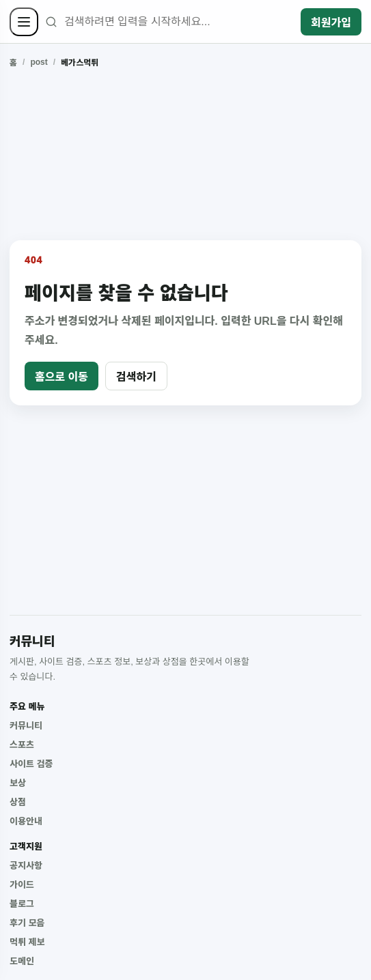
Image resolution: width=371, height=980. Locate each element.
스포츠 (22, 745)
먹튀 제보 (27, 942)
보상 (18, 783)
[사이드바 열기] (24, 22)
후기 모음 (27, 923)
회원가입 (331, 23)
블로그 (22, 904)
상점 (18, 802)
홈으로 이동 (61, 377)
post (39, 62)
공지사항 (26, 866)
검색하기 (136, 377)
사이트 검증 (31, 764)
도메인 (22, 961)
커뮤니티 (26, 726)
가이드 (22, 885)
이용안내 (26, 821)
